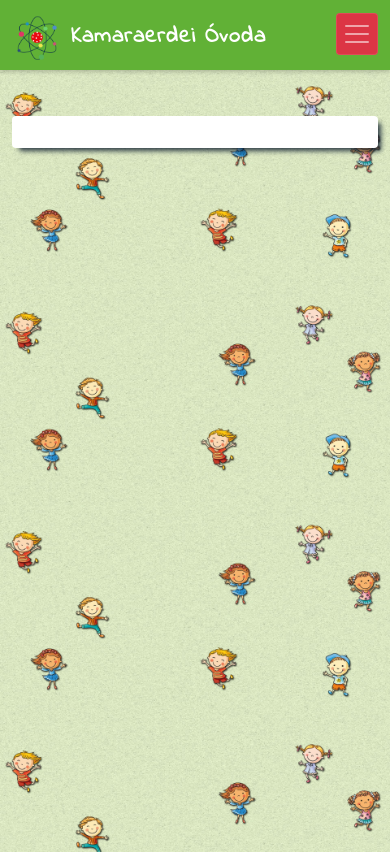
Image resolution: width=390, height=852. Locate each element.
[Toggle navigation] (357, 34)
